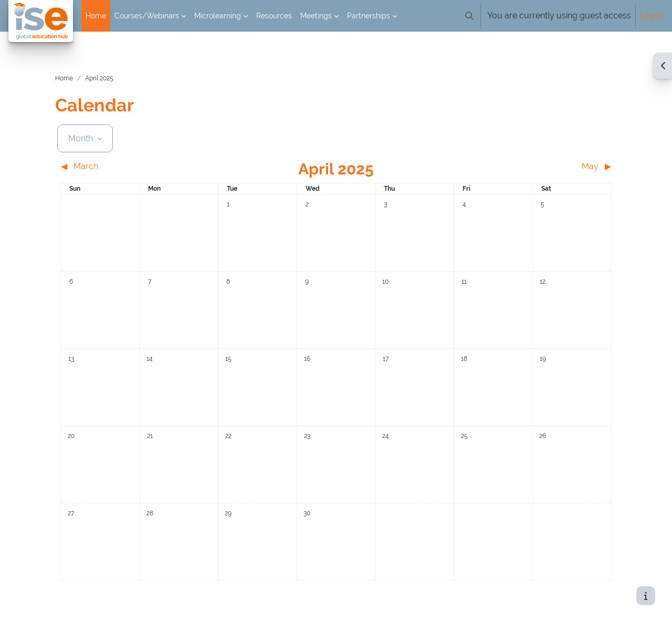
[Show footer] (646, 596)
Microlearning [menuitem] (218, 16)
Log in (652, 15)
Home (77, 68)
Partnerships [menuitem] (369, 16)
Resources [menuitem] (274, 16)
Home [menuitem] (96, 16)
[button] (469, 16)
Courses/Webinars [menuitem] (147, 16)
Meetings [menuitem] (316, 16)
